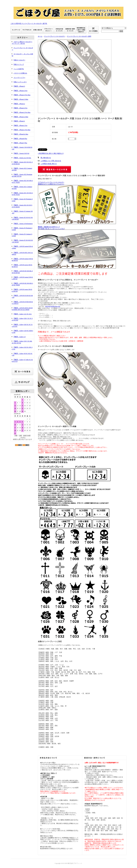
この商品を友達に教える (49, 164)
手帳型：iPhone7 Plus (20, 143)
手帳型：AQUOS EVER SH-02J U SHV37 (22, 303)
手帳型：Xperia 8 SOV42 (21, 153)
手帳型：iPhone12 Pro (20, 108)
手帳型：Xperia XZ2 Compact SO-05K (22, 169)
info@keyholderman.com (53, 306)
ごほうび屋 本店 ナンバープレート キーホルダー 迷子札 (29, 23)
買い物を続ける (46, 158)
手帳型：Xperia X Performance (23, 224)
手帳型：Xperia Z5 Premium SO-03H (22, 229)
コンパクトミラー (19, 78)
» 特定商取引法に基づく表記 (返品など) (51, 153)
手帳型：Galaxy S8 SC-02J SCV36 (22, 354)
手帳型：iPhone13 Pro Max (22, 95)
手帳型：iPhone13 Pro (20, 91)
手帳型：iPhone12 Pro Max (22, 112)
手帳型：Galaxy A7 (20, 337)
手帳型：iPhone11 (19, 121)
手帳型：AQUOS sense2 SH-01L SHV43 (22, 278)
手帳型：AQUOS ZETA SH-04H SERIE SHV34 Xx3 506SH (22, 309)
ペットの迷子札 (19, 69)
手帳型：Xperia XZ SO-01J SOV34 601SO (22, 218)
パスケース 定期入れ (20, 73)
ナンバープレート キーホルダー (55, 36)
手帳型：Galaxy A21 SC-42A (23, 314)
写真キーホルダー (19, 60)
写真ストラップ (19, 64)
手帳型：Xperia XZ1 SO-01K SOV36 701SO (22, 194)
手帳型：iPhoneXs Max (21, 134)
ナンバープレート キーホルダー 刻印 (79, 36)
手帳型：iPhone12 (19, 104)
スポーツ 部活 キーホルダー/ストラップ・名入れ (22, 43)
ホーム (40, 36)
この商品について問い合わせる (51, 161)
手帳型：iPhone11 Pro (20, 126)
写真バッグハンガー (20, 82)
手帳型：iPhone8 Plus (20, 139)
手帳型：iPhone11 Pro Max (22, 130)
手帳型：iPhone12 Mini (21, 117)
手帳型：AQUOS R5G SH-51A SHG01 (22, 254)
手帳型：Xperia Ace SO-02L (22, 158)
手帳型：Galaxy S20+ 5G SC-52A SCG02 (22, 319)
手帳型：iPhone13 (19, 86)
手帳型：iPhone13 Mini (21, 99)
